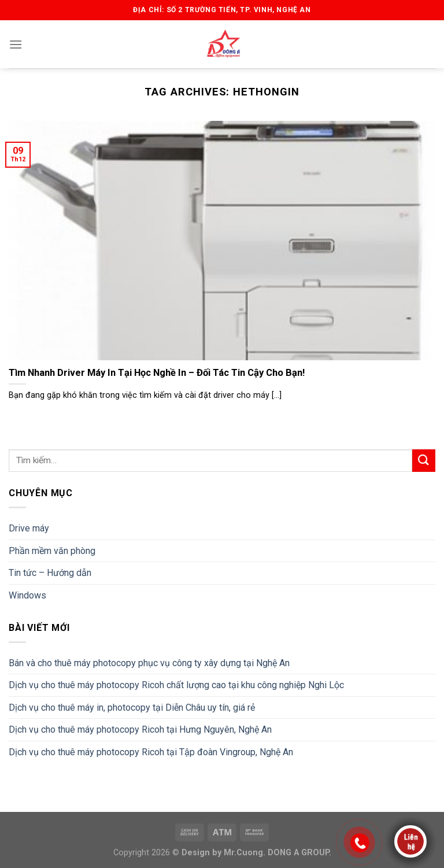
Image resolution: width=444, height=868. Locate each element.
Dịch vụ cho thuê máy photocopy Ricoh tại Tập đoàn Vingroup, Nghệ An (151, 752)
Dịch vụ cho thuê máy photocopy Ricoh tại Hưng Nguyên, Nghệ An (140, 730)
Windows (27, 595)
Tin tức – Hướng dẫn (50, 573)
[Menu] (16, 44)
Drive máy (29, 528)
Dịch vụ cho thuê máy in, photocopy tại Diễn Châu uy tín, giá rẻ (132, 708)
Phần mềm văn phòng (52, 551)
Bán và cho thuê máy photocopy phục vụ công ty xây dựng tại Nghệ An (149, 663)
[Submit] (424, 461)
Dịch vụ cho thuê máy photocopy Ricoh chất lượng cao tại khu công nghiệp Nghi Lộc (176, 685)
